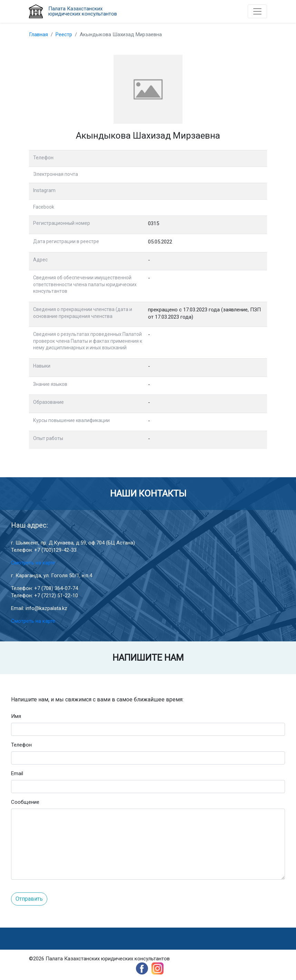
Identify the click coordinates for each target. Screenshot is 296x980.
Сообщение (25, 802)
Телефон (21, 745)
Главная (38, 34)
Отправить (29, 899)
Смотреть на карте (33, 563)
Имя (16, 716)
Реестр (64, 34)
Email (17, 773)
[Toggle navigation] (257, 11)
